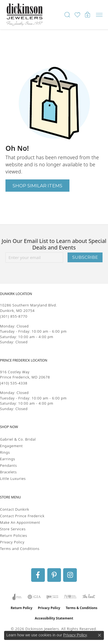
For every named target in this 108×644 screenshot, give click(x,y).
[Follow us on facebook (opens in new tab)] (38, 575)
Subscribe (85, 257)
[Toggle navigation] (99, 15)
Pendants (8, 465)
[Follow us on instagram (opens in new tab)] (70, 575)
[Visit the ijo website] (52, 597)
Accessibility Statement (54, 618)
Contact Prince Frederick (22, 516)
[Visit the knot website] (89, 597)
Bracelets (8, 472)
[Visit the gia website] (34, 597)
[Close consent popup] (100, 635)
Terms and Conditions (20, 549)
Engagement (11, 446)
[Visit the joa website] (17, 597)
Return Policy (22, 608)
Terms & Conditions (81, 608)
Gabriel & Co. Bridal (18, 439)
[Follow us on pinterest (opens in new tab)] (54, 575)
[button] (67, 15)
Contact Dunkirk (15, 509)
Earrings (8, 459)
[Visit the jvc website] (70, 597)
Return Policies (14, 535)
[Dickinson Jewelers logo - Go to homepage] (25, 15)
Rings (5, 452)
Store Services (13, 529)
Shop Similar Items (37, 186)
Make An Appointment (20, 522)
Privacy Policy (12, 542)
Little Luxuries (13, 479)
